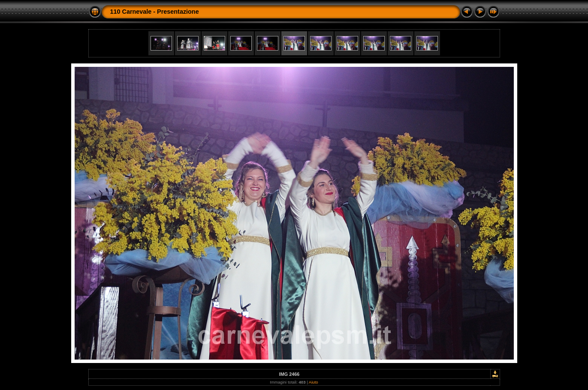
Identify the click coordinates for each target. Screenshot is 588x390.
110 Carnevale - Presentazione (155, 12)
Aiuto (314, 382)
